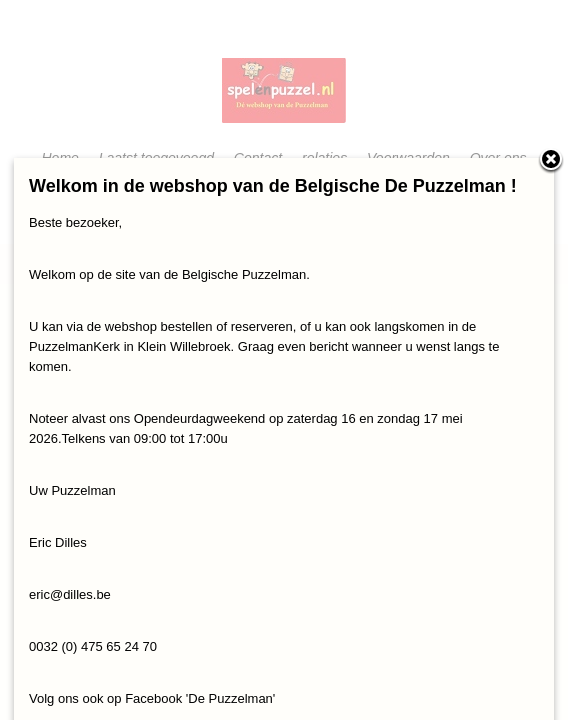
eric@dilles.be (70, 594)
